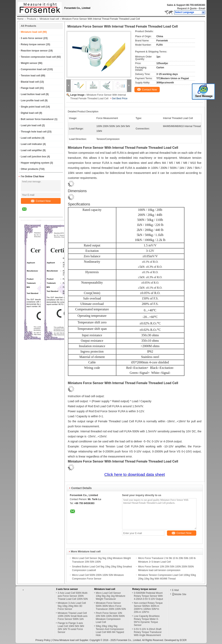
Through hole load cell (34, 132)
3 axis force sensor (32, 38)
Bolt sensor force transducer (37, 119)
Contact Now (41, 201)
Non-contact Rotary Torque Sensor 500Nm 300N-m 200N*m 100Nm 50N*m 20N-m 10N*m (148, 608)
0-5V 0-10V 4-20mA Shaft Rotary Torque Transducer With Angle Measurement (148, 632)
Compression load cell (34, 69)
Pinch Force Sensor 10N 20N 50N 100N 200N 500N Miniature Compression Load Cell (110, 618)
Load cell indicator (32, 144)
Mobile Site (179, 594)
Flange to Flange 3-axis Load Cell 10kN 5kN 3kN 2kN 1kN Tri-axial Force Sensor (71, 628)
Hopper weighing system (35, 163)
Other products (30, 169)
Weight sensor (29, 63)
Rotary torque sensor (33, 44)
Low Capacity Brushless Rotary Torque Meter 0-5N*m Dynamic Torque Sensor (147, 621)
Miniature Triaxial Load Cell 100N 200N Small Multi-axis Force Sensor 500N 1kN (73, 616)
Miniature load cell (49, 19)
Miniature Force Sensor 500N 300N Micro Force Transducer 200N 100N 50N (111, 606)
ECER (183, 640)
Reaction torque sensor (34, 51)
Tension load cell (31, 76)
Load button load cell (33, 94)
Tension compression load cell (38, 57)
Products (32, 19)
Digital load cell (30, 113)
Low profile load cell (32, 100)
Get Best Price (120, 98)
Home (20, 19)
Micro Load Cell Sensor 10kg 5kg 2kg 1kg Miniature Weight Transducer (111, 596)
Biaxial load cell (30, 82)
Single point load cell (33, 107)
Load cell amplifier (31, 150)
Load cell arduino (31, 138)
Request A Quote (187, 8)
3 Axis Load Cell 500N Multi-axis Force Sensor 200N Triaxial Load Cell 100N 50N (73, 596)
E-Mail (175, 590)
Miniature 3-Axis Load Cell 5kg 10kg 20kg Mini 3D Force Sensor (72, 606)
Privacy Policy (43, 640)
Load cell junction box (34, 157)
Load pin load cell (31, 125)
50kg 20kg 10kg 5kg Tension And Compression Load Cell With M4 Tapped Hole (110, 631)
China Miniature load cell (66, 640)
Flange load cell (30, 88)
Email (202, 8)
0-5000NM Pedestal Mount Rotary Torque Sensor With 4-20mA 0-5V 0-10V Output (148, 596)
